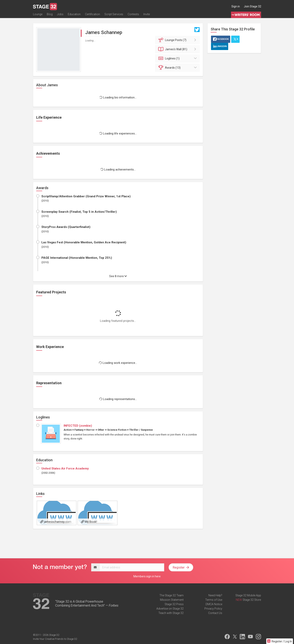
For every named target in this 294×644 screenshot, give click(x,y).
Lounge (38, 15)
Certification (92, 15)
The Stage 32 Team (171, 595)
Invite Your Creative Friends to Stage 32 (55, 639)
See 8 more (118, 276)
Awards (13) (178, 68)
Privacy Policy (213, 609)
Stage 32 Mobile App (248, 595)
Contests (133, 15)
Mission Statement (172, 600)
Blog (50, 15)
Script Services (114, 15)
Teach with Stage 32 (171, 613)
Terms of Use (214, 600)
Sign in (236, 6)
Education (74, 15)
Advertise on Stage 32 (170, 609)
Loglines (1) (178, 58)
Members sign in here (147, 576)
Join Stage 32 (252, 6)
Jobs (60, 15)
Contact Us (215, 613)
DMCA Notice (214, 604)
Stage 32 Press (174, 604)
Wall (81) (178, 49)
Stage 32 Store (252, 600)
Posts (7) (178, 40)
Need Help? (215, 595)
